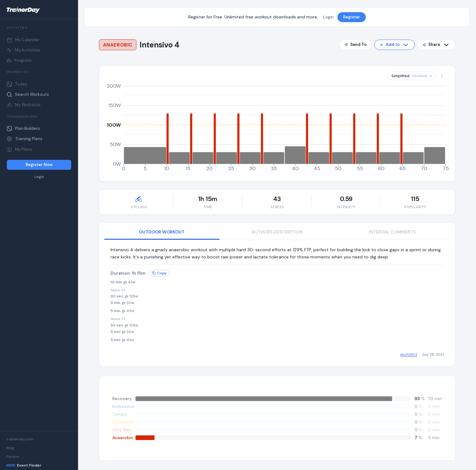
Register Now (39, 165)
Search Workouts (28, 94)
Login (39, 177)
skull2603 (409, 355)
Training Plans (25, 139)
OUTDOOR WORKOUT (162, 232)
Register (352, 17)
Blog (10, 448)
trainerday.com (20, 439)
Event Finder (24, 465)
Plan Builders (23, 128)
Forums (13, 457)
